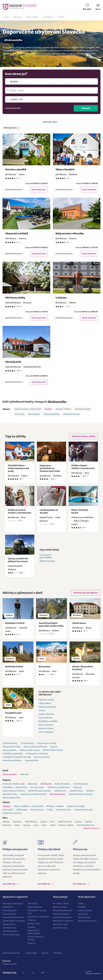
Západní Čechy (76, 791)
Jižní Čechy (32, 784)
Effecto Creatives (93, 972)
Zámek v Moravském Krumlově (83, 668)
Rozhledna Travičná (15, 623)
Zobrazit (86, 108)
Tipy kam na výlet (46, 700)
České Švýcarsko (81, 784)
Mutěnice (17, 822)
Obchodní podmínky (11, 953)
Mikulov (6, 822)
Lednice (44, 822)
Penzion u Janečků (16, 169)
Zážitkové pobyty (47, 561)
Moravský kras (34, 414)
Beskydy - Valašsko (63, 409)
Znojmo (78, 822)
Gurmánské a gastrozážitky (46, 556)
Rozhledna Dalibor (14, 667)
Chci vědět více (9, 884)
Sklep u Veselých (65, 169)
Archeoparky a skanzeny (37, 754)
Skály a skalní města (12, 747)
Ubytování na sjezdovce (63, 921)
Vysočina (90, 791)
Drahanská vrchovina (71, 414)
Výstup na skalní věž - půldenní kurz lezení (19, 560)
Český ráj (77, 787)
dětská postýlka (57, 402)
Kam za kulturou (46, 725)
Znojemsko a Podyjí (83, 409)
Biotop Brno (45, 667)
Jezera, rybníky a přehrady (35, 747)
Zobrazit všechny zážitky (84, 436)
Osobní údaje (31, 953)
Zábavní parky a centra (30, 750)
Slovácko (61, 17)
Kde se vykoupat (46, 732)
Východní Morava (57, 794)
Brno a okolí (20, 414)
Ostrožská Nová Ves (86, 825)
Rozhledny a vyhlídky (48, 721)
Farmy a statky (84, 917)
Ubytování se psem (61, 914)
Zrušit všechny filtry (13, 108)
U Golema (61, 298)
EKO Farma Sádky (15, 298)
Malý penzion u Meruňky (70, 233)
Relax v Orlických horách (80, 511)
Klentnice (7, 825)
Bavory (27, 825)
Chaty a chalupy (85, 910)
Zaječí (53, 825)
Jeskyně (54, 747)
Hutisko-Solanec (66, 825)
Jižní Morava (48, 17)
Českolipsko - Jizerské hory (15, 787)
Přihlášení (58, 953)
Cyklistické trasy (10, 743)
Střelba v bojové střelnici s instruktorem (83, 467)
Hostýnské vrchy (64, 810)
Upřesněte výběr (50, 122)
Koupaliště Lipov (13, 713)
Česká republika (32, 17)
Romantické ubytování (63, 910)
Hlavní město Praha (11, 798)
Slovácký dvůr (13, 362)
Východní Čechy (10, 794)
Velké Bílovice (31, 822)
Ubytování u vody (60, 924)
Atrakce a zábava (46, 728)
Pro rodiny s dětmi (61, 904)
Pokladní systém (10, 964)
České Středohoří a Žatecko (80, 794)
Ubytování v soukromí (87, 921)
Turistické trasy (27, 743)
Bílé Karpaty (22, 810)
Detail (39, 190)
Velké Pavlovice (65, 822)
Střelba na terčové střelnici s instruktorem (19, 511)
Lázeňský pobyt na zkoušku (49, 511)
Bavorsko (32, 943)
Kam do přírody (45, 718)
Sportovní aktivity (42, 757)
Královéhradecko (62, 784)
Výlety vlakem (45, 703)
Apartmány (83, 914)
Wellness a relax (60, 907)
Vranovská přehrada (51, 414)
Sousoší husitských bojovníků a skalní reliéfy (51, 624)
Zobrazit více (95, 57)
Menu (98, 7)
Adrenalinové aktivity (12, 760)
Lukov (36, 825)
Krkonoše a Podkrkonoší (13, 784)
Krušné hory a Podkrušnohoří (33, 794)
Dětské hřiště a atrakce (53, 750)
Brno (53, 822)
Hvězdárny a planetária (13, 754)
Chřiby (50, 810)
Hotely (81, 904)
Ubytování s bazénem (62, 917)
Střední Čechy (60, 791)
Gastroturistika (32, 760)
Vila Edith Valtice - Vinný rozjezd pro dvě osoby (18, 468)
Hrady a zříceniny (46, 714)
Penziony (82, 907)
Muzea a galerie (10, 750)
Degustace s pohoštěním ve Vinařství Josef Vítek (50, 468)
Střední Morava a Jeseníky (39, 791)
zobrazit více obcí (91, 828)
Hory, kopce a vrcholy (47, 743)
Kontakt (45, 953)
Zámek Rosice (79, 623)
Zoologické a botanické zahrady (17, 757)
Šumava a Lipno (37, 787)
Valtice (17, 825)
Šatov (44, 825)
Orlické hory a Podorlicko (59, 787)
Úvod (6, 17)
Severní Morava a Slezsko (14, 791)
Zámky (42, 710)
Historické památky (47, 707)
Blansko (89, 822)
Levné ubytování (60, 928)
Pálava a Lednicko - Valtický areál (28, 409)
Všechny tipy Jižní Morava (86, 593)
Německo (24, 774)
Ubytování (17, 17)
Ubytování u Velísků (17, 233)
